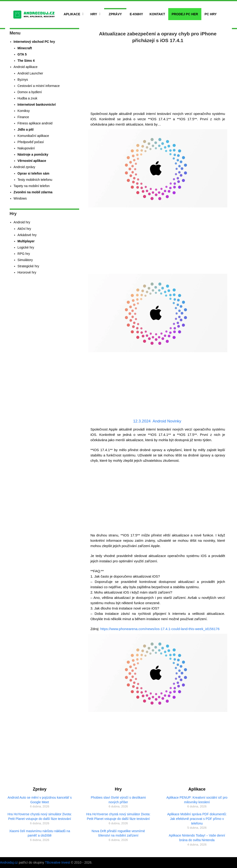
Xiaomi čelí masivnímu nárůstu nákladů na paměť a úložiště (40, 833)
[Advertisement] (158, 76)
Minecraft (25, 48)
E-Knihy (136, 14)
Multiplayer (26, 241)
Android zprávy (24, 167)
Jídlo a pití (26, 129)
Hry (94, 14)
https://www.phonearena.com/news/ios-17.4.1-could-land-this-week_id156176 (160, 629)
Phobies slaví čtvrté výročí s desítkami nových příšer (118, 800)
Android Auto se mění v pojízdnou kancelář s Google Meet (40, 800)
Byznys (23, 80)
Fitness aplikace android (35, 123)
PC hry (211, 14)
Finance (23, 117)
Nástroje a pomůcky (33, 154)
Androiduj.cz (9, 862)
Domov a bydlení (30, 92)
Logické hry (26, 247)
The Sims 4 (26, 61)
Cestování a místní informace (39, 86)
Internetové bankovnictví (37, 105)
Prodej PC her (185, 14)
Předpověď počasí (31, 142)
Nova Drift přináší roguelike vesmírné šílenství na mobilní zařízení (118, 833)
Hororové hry (27, 272)
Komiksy (24, 111)
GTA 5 (22, 54)
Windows (20, 198)
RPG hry (24, 254)
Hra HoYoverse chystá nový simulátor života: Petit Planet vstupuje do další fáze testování (40, 816)
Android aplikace (26, 67)
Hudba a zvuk (28, 98)
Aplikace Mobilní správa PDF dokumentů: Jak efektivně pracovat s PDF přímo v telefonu (197, 819)
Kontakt (157, 14)
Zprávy (115, 14)
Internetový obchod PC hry (34, 42)
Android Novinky (167, 421)
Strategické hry (28, 266)
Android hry (22, 222)
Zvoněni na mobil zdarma (33, 192)
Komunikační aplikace (33, 136)
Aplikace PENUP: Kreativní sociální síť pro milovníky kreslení (197, 800)
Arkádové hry (27, 235)
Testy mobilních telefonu (35, 180)
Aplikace (72, 14)
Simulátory (25, 260)
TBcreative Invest (57, 862)
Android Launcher (30, 73)
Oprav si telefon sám (34, 173)
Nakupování (26, 148)
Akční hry (24, 229)
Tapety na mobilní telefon (32, 186)
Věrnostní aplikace (32, 161)
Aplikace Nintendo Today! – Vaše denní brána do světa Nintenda (197, 838)
